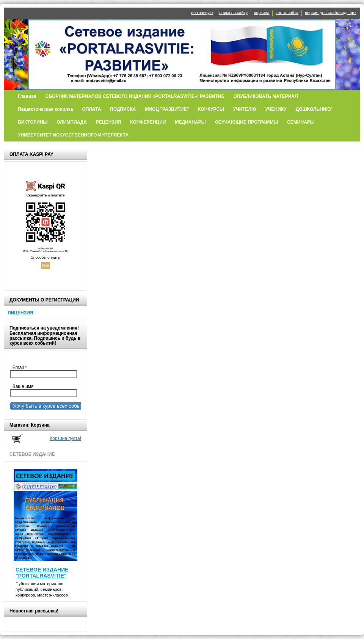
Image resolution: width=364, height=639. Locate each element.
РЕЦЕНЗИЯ (108, 122)
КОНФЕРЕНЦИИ (148, 122)
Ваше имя (22, 386)
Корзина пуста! (65, 438)
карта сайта (287, 13)
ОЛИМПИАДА (72, 122)
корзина (262, 13)
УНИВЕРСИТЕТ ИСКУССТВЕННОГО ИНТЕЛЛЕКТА (73, 135)
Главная (27, 96)
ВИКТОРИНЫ (33, 122)
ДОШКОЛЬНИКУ (314, 109)
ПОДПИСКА (123, 109)
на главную (202, 13)
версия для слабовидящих (331, 13)
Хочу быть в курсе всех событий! (50, 406)
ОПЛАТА (91, 109)
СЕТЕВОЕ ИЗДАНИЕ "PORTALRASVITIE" (42, 573)
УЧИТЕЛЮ (245, 109)
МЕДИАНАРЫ (190, 122)
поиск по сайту (233, 13)
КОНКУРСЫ (211, 109)
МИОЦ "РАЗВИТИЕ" (167, 109)
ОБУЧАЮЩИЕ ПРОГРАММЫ (246, 122)
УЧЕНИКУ (276, 109)
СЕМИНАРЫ (301, 122)
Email (21, 367)
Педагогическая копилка (45, 109)
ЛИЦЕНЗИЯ (20, 313)
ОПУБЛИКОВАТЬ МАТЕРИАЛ (265, 96)
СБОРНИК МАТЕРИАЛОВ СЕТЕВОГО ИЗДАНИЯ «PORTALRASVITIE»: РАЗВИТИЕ (135, 96)
